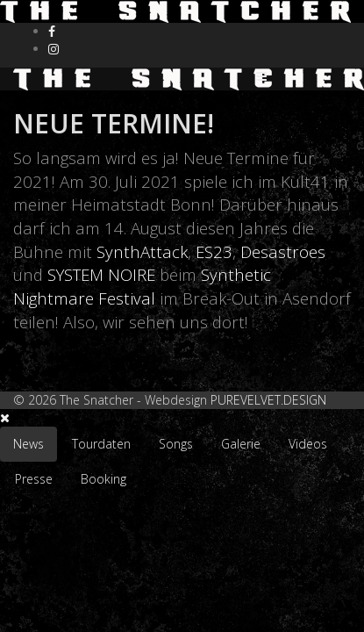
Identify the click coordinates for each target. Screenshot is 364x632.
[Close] (5, 417)
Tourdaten (101, 444)
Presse (34, 479)
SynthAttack (142, 251)
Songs (176, 444)
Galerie (241, 444)
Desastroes (283, 251)
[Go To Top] (2, 505)
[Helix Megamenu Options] (303, 76)
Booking (103, 479)
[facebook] (52, 31)
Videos (308, 444)
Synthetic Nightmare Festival (142, 286)
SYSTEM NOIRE (101, 274)
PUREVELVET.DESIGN (268, 400)
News (29, 444)
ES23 (214, 251)
